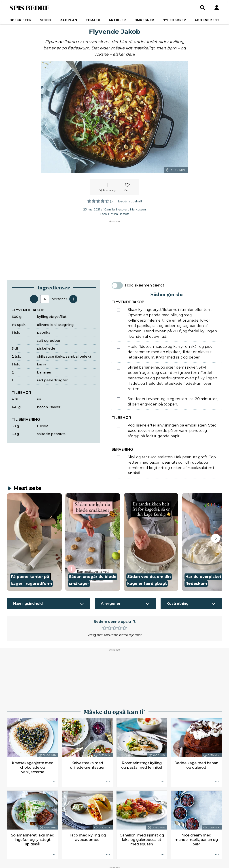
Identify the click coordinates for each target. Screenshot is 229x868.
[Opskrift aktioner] (53, 782)
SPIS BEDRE (29, 7)
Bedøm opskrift (130, 201)
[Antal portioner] (45, 299)
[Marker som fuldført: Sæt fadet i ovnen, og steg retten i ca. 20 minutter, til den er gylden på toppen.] (119, 399)
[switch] (117, 285)
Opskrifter (20, 20)
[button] (34, 542)
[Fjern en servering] (34, 299)
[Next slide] (216, 538)
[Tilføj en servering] (73, 299)
